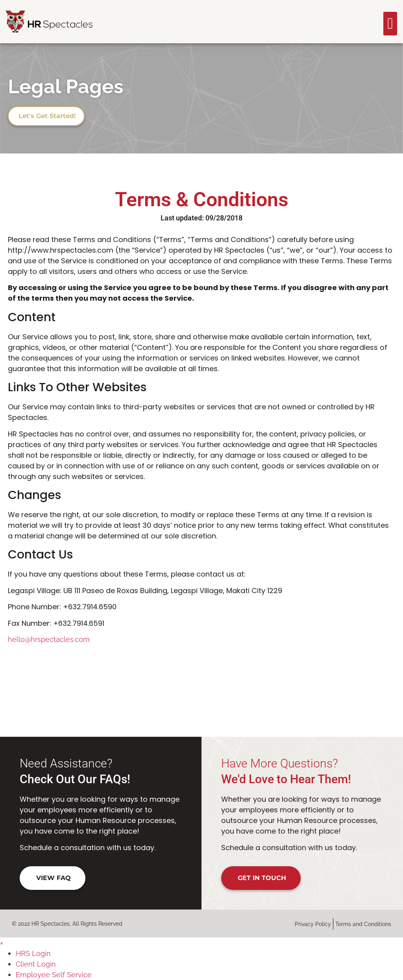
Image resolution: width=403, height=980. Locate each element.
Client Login (36, 964)
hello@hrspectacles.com (49, 639)
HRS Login (33, 953)
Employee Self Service (54, 975)
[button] (390, 24)
